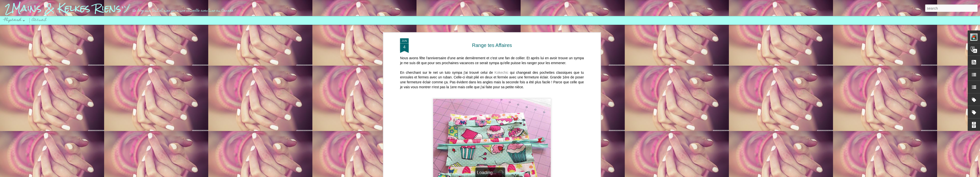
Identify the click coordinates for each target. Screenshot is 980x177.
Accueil (39, 20)
